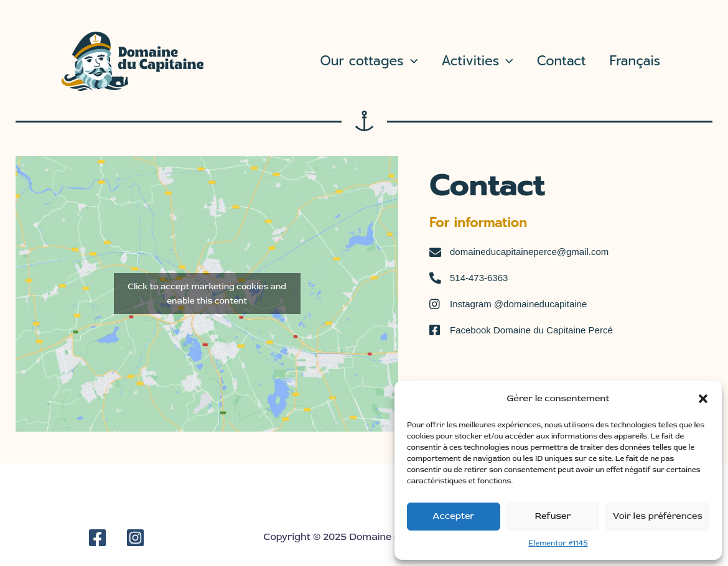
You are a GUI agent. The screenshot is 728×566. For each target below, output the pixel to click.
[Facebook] (97, 538)
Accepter (453, 516)
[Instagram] (135, 538)
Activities (477, 61)
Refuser (553, 516)
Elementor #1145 (558, 543)
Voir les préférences (657, 516)
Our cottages (369, 61)
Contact (562, 61)
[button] (703, 399)
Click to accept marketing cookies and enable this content (207, 294)
